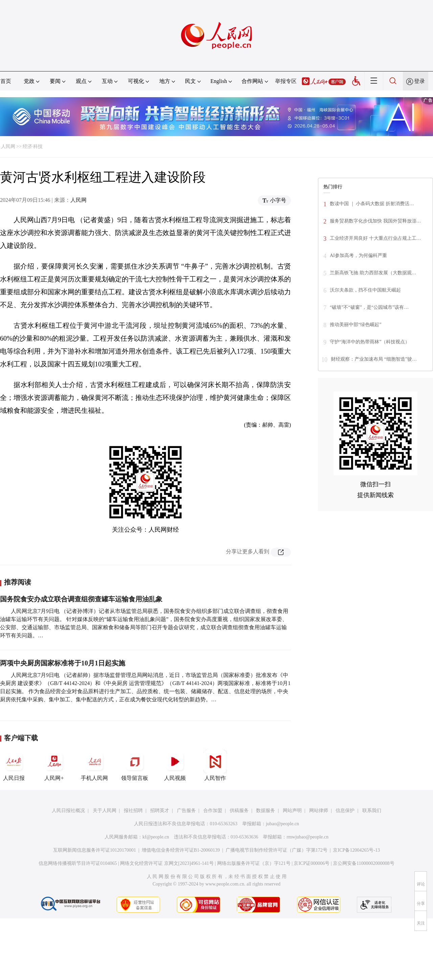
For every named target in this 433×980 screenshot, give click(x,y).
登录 (419, 81)
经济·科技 (33, 146)
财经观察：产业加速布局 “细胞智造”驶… (374, 359)
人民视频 (175, 765)
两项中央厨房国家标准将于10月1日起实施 (63, 663)
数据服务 (266, 811)
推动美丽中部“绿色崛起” (356, 325)
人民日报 (14, 765)
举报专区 (286, 81)
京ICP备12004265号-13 (356, 850)
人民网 (8, 146)
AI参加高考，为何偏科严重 (358, 255)
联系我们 (372, 811)
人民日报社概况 (68, 811)
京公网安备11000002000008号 (363, 863)
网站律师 (319, 811)
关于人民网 (105, 811)
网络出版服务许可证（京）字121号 (254, 863)
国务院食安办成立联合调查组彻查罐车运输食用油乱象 (81, 599)
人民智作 (215, 765)
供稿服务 (239, 811)
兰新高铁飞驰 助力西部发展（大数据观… (373, 273)
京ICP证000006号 (312, 863)
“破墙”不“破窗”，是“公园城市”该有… (369, 307)
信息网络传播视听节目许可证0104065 (78, 863)
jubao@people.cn (282, 824)
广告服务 (186, 811)
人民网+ (54, 765)
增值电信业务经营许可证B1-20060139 (181, 850)
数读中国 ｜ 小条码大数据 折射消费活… (372, 204)
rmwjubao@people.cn (307, 837)
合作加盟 (213, 811)
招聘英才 (160, 811)
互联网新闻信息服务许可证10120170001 (95, 850)
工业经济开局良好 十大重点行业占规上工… (375, 238)
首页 (6, 81)
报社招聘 (133, 811)
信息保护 (345, 811)
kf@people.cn (156, 837)
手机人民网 (94, 765)
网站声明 (292, 811)
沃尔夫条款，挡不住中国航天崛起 (365, 290)
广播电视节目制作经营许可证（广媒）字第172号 (277, 850)
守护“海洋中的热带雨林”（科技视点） (370, 342)
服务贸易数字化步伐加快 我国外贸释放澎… (375, 221)
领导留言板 (135, 765)
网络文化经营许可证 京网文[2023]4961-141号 (167, 863)
